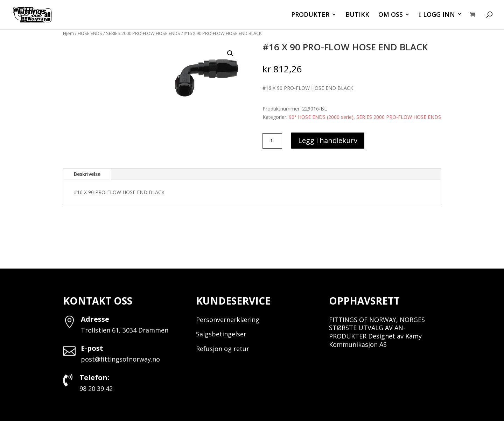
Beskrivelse (87, 174)
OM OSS (391, 15)
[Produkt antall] (272, 141)
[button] (230, 53)
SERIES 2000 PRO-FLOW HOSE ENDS (143, 33)
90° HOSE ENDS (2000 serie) (321, 117)
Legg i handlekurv (328, 140)
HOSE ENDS (90, 33)
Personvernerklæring (228, 320)
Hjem (68, 33)
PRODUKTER (310, 15)
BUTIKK (357, 15)
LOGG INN (437, 15)
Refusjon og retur (223, 349)
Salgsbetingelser (221, 334)
